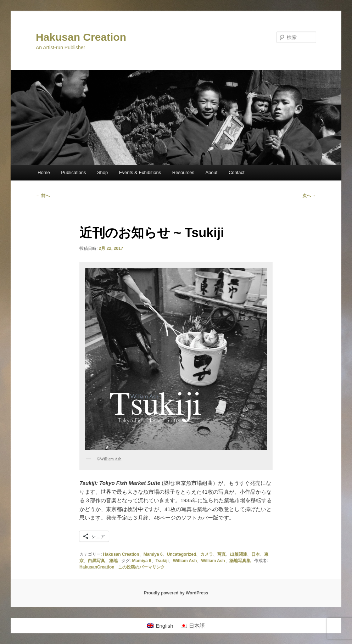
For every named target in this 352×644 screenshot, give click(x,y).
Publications (73, 172)
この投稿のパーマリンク (141, 567)
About (211, 172)
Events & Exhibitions (140, 172)
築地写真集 (240, 561)
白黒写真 (96, 561)
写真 (222, 554)
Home (44, 172)
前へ (43, 196)
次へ (309, 196)
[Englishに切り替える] (160, 626)
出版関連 (239, 554)
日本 (256, 554)
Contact (237, 172)
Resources (183, 172)
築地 (113, 561)
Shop (102, 172)
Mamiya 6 (153, 554)
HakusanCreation (97, 567)
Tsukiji (162, 561)
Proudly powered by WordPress (176, 593)
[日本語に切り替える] (193, 626)
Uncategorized (182, 554)
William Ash (185, 561)
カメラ (207, 554)
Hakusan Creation (81, 37)
